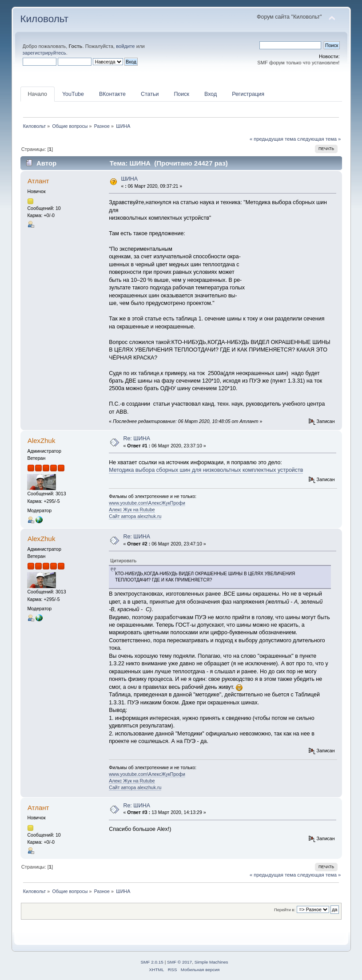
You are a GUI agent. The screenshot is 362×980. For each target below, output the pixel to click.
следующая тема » (319, 139)
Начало (38, 94)
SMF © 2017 (179, 962)
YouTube (73, 94)
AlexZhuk (41, 441)
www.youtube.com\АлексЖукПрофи (147, 503)
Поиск (181, 94)
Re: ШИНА (137, 439)
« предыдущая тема (273, 139)
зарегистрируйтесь (44, 53)
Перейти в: (285, 910)
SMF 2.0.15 (152, 962)
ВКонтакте (112, 94)
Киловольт (44, 19)
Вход (211, 94)
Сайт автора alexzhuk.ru (135, 516)
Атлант (38, 181)
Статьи (150, 94)
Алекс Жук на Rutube (132, 510)
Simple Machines (211, 962)
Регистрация (248, 94)
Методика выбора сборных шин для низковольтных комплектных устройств (206, 470)
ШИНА (129, 179)
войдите (125, 46)
